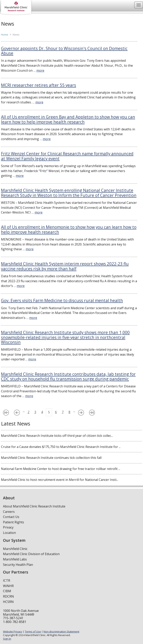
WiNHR (8, 586)
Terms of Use (33, 631)
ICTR (7, 580)
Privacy (8, 527)
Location (9, 533)
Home (5, 35)
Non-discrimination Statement (61, 631)
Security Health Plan (18, 565)
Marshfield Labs (15, 559)
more (40, 70)
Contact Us (11, 517)
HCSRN (8, 602)
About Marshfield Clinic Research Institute (34, 506)
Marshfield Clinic (15, 549)
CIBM (7, 591)
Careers (9, 512)
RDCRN (8, 596)
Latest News (16, 424)
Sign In (7, 639)
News (16, 35)
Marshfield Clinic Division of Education (31, 554)
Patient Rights (14, 522)
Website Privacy (13, 631)
